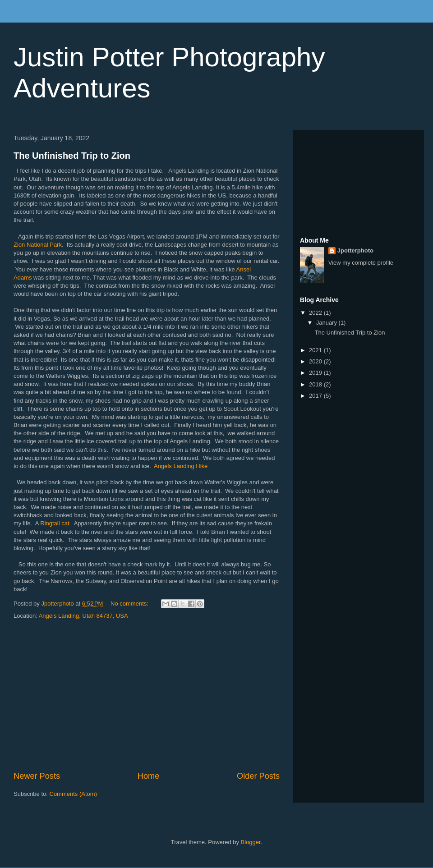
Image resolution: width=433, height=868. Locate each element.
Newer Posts (37, 776)
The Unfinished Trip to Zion (72, 156)
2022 (316, 313)
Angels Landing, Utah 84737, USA (83, 616)
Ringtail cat (55, 523)
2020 (316, 361)
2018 (316, 384)
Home (149, 776)
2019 (316, 373)
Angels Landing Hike (181, 466)
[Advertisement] (147, 696)
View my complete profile (361, 263)
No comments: (130, 604)
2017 (316, 396)
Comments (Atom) (73, 794)
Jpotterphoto (355, 250)
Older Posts (258, 776)
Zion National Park (38, 245)
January (327, 323)
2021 (316, 350)
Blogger (251, 842)
